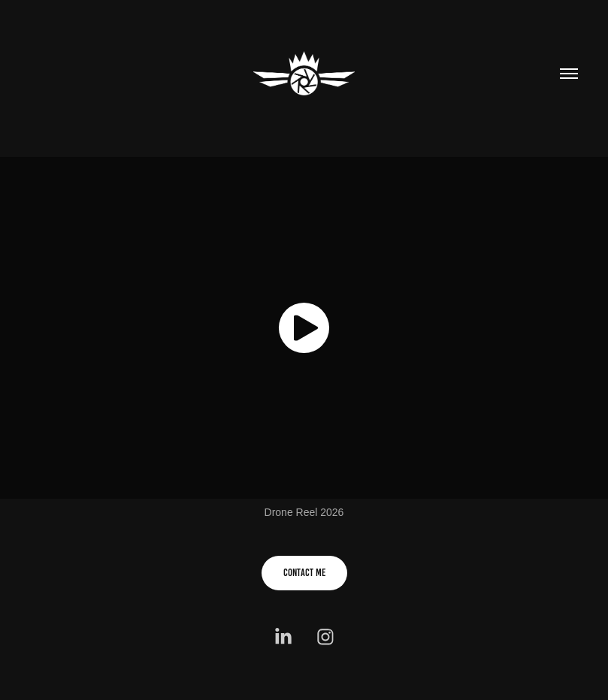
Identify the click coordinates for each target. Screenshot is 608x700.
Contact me (304, 573)
